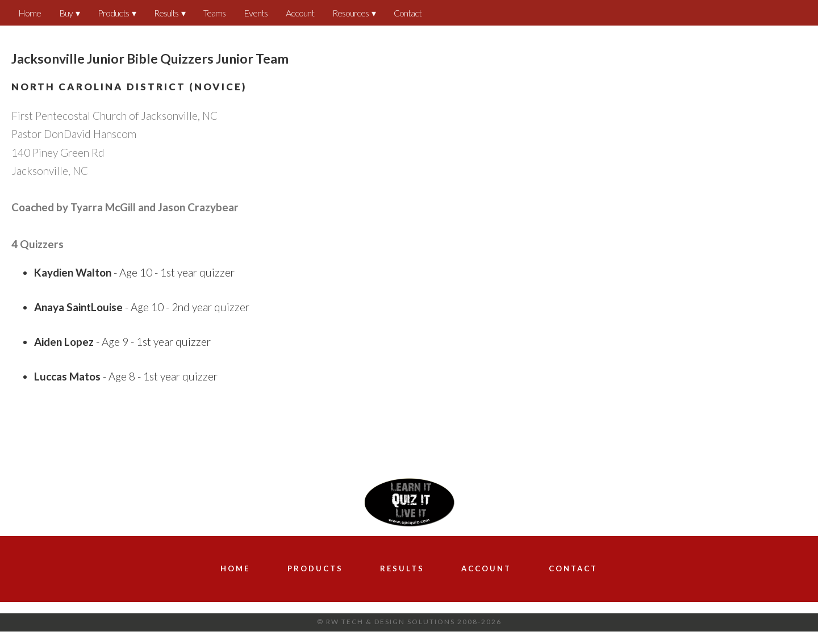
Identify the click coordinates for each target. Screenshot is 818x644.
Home (30, 13)
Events (256, 13)
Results (166, 13)
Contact (408, 13)
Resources (350, 13)
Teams (214, 13)
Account (300, 13)
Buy (66, 13)
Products (113, 13)
